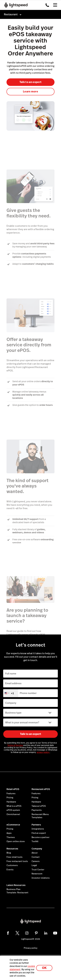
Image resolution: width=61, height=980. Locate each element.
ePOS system (13, 810)
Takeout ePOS (39, 806)
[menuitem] (30, 14)
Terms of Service (15, 745)
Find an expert (39, 833)
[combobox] (11, 693)
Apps (9, 833)
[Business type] (30, 713)
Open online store (16, 841)
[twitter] (17, 933)
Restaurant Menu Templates (40, 816)
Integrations (38, 829)
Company (37, 849)
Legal (34, 865)
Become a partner (41, 837)
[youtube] (55, 933)
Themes (11, 837)
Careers (36, 861)
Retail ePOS (13, 789)
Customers (12, 865)
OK (44, 968)
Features (11, 794)
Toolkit (35, 841)
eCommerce (13, 825)
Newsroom (37, 874)
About (35, 853)
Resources (12, 849)
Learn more (30, 92)
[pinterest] (36, 933)
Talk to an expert (30, 82)
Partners (36, 825)
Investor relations (41, 878)
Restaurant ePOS (41, 789)
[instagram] (27, 933)
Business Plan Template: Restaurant (17, 891)
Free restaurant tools (17, 861)
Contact (36, 857)
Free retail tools (14, 857)
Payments (37, 810)
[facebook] (8, 933)
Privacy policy (31, 948)
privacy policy (43, 752)
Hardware (11, 802)
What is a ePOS (14, 806)
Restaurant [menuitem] (11, 14)
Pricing (10, 798)
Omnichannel (13, 814)
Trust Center (38, 870)
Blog (9, 853)
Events (10, 870)
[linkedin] (46, 933)
